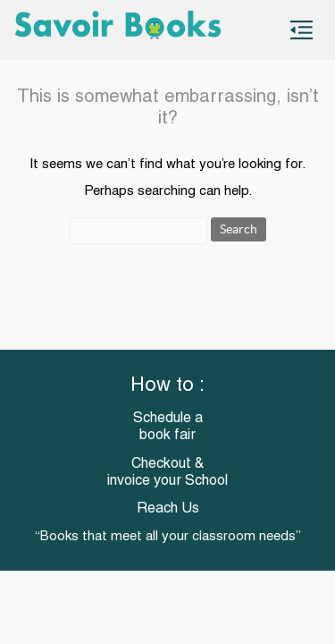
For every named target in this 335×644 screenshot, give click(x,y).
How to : (167, 386)
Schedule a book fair (168, 427)
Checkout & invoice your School (167, 473)
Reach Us (168, 509)
